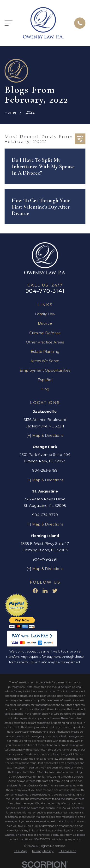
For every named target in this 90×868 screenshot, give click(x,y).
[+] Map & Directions (45, 435)
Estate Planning (45, 351)
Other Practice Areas (45, 342)
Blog (45, 389)
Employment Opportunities (45, 370)
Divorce (45, 323)
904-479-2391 (45, 559)
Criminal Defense (45, 333)
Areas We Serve (45, 361)
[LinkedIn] (45, 591)
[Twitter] (55, 591)
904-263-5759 (45, 470)
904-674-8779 (45, 515)
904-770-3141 (45, 291)
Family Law (45, 314)
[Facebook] (35, 591)
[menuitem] (20, 851)
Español (45, 380)
